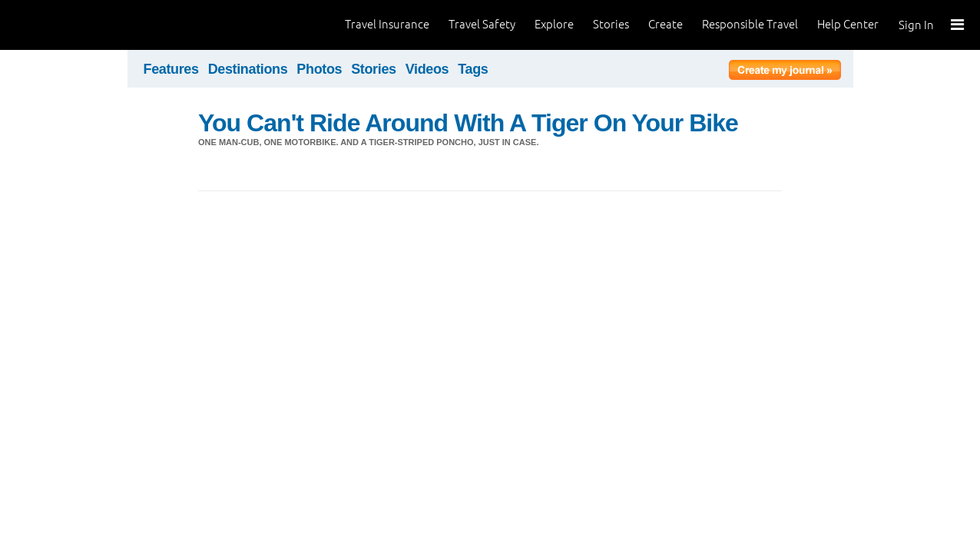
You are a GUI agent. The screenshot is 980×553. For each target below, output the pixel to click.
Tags (473, 69)
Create (665, 24)
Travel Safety (482, 24)
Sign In (916, 25)
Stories (611, 24)
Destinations (248, 69)
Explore (554, 24)
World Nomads (81, 25)
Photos (319, 69)
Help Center (848, 24)
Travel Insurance (387, 24)
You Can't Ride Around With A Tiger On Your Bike (468, 123)
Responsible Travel (750, 24)
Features (171, 69)
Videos (427, 69)
